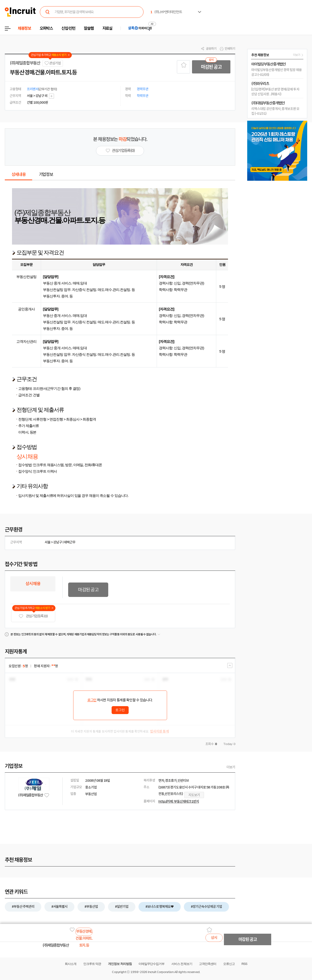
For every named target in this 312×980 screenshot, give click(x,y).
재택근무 (70, 542)
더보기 (231, 767)
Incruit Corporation (161, 972)
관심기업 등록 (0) (33, 616)
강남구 (58, 542)
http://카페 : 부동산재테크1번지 (179, 801)
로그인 (92, 700)
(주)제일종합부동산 (25, 63)
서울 (48, 542)
